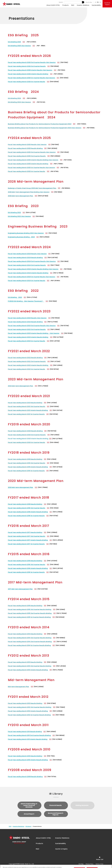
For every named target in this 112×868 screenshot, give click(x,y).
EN (98, 2)
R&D (73, 5)
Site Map (81, 864)
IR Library (28, 826)
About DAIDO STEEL (53, 5)
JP (95, 2)
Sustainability (96, 5)
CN (100, 2)
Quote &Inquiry (107, 4)
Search (83, 2)
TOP (10, 826)
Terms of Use (99, 864)
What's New (89, 2)
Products (65, 5)
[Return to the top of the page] (100, 858)
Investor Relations (83, 5)
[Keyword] (73, 2)
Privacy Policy (90, 864)
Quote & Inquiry (61, 849)
